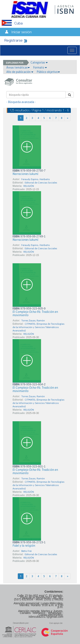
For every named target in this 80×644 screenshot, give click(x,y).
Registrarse (13, 40)
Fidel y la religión (24, 546)
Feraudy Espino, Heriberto (36, 179)
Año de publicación (20, 72)
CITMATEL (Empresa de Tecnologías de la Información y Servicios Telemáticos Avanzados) (38, 327)
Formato (40, 67)
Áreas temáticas (18, 67)
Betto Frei (26, 551)
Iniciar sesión (21, 32)
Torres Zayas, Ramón (33, 321)
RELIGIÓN (29, 186)
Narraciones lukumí (25, 174)
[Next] (68, 118)
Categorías (39, 62)
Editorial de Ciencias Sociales (41, 183)
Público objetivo (48, 72)
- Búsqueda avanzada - (21, 102)
